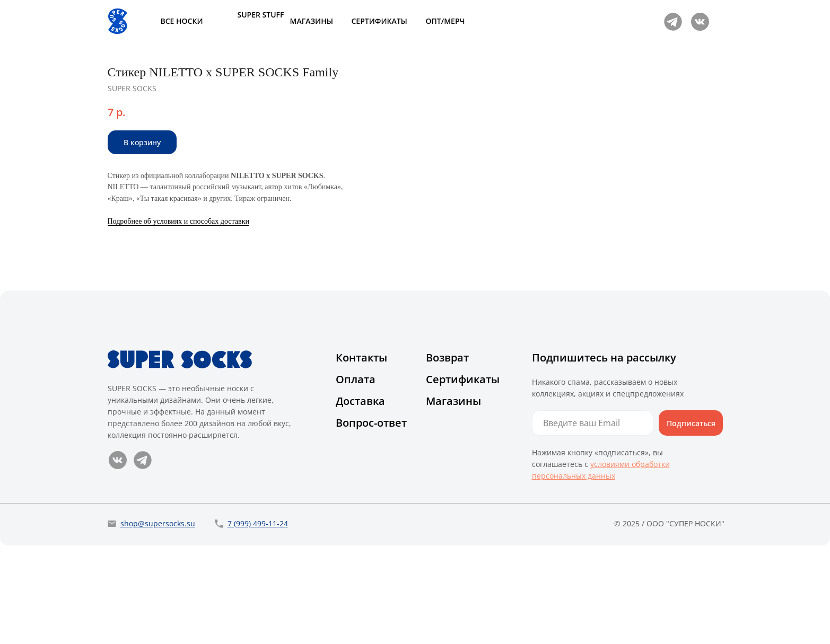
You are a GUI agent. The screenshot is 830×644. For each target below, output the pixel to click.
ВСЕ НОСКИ (182, 21)
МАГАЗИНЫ (312, 21)
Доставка (360, 500)
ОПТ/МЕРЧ (445, 21)
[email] (593, 522)
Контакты (361, 456)
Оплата (356, 478)
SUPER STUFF (261, 15)
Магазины (453, 500)
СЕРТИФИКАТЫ (379, 21)
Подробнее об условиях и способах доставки (550, 221)
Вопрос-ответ (371, 521)
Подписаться (691, 522)
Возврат (447, 456)
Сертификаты (463, 478)
